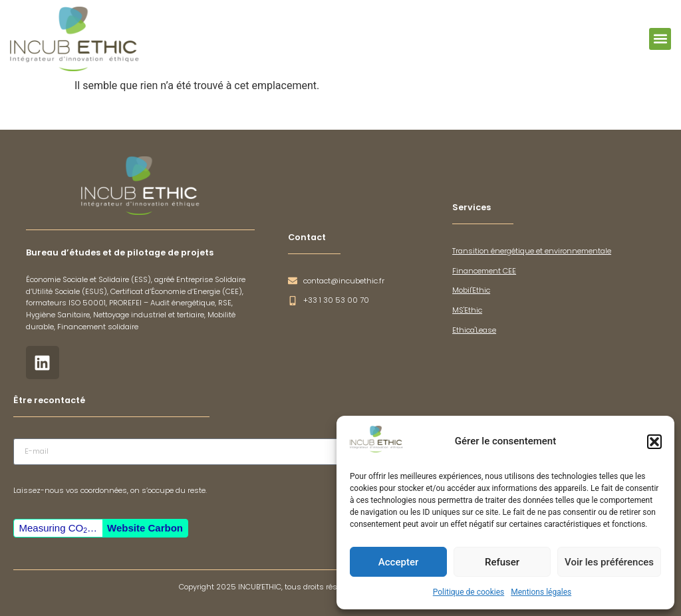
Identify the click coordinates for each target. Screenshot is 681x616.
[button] (654, 442)
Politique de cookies (469, 592)
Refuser (502, 562)
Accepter (398, 562)
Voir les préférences (609, 562)
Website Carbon (145, 528)
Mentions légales (541, 592)
